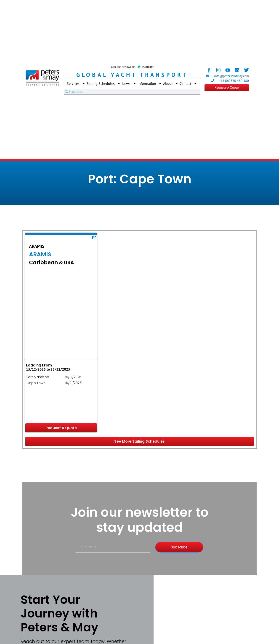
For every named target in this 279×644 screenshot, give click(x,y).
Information (150, 83)
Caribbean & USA (52, 263)
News (129, 83)
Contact (188, 83)
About (171, 83)
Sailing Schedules (104, 83)
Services (76, 83)
